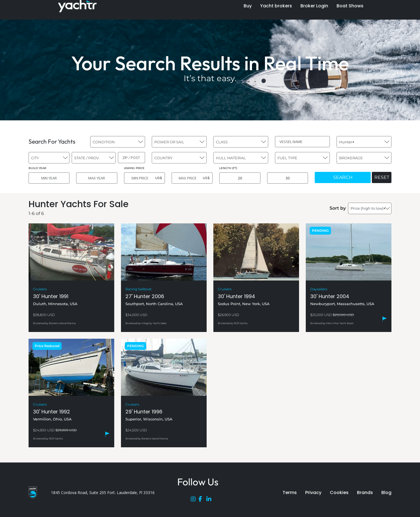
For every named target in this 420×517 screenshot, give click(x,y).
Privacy (313, 493)
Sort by (338, 208)
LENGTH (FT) (228, 168)
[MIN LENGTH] (240, 178)
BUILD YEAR (37, 168)
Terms (290, 493)
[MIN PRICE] (144, 178)
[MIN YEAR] (49, 178)
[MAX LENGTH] (288, 178)
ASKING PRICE (134, 168)
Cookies (339, 493)
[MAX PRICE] (192, 178)
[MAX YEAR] (97, 178)
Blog (386, 493)
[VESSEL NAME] (302, 142)
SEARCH (343, 177)
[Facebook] (202, 500)
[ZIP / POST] (131, 158)
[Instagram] (195, 500)
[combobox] (118, 142)
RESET (382, 177)
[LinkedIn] (210, 500)
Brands (365, 493)
